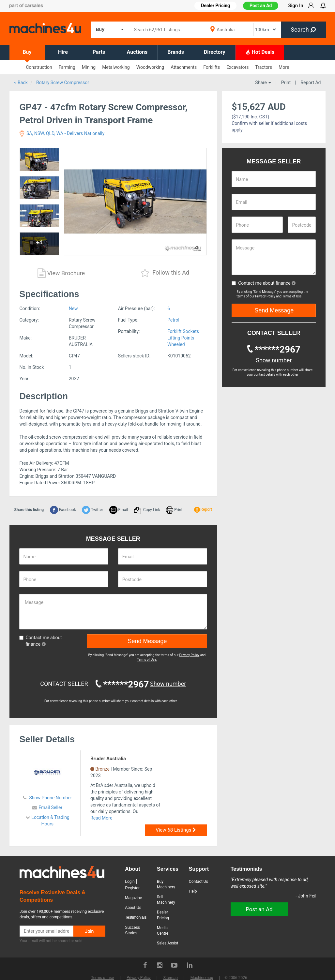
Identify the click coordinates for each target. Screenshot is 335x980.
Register (132, 888)
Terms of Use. (147, 660)
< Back (21, 83)
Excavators (237, 67)
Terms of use (102, 978)
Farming (67, 67)
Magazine (133, 898)
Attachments (184, 67)
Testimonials (136, 917)
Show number (168, 684)
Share (263, 83)
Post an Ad (261, 6)
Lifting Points (181, 338)
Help (193, 891)
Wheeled (176, 344)
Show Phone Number (50, 798)
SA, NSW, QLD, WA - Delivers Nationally (62, 133)
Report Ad (311, 83)
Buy (27, 52)
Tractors (264, 67)
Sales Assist (167, 943)
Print (286, 83)
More (284, 67)
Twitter (92, 510)
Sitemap (171, 978)
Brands (176, 52)
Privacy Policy (190, 655)
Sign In (296, 6)
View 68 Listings (176, 830)
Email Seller (50, 807)
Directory (215, 52)
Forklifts (212, 67)
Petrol (173, 320)
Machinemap (202, 978)
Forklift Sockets (183, 331)
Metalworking (116, 67)
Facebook (63, 510)
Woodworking (150, 67)
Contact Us (198, 882)
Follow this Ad (165, 273)
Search (303, 30)
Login (130, 882)
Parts (99, 52)
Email (119, 510)
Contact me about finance (41, 641)
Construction (39, 67)
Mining (89, 67)
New (73, 309)
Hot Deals (260, 52)
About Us (133, 908)
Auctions (137, 52)
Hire (63, 52)
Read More (101, 818)
